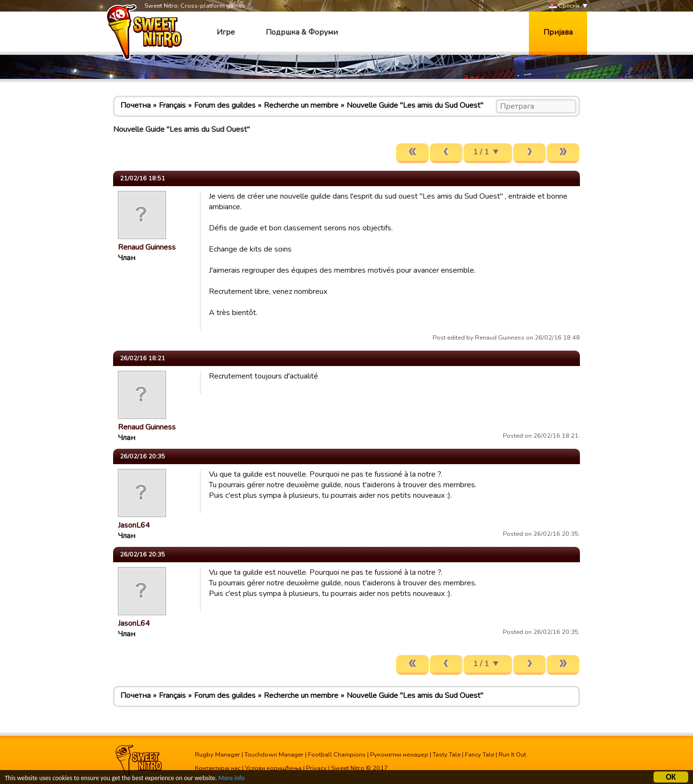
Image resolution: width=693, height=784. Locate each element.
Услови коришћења (273, 768)
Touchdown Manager (274, 755)
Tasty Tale (447, 755)
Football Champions (337, 755)
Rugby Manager (218, 755)
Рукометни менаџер (399, 755)
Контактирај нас (218, 768)
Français (172, 105)
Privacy (316, 768)
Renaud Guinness (147, 247)
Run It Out (512, 755)
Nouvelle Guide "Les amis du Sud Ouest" (415, 105)
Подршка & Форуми (302, 32)
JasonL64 (134, 525)
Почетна (135, 105)
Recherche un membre (301, 105)
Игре (226, 32)
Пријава (558, 32)
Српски (564, 6)
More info (231, 779)
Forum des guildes (225, 105)
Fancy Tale (480, 755)
